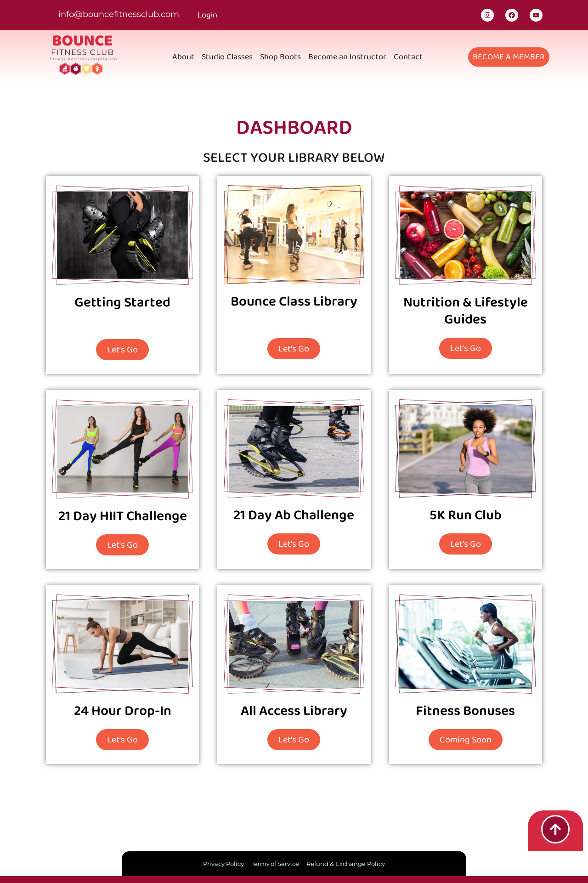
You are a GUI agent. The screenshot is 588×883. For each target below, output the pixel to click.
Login (207, 15)
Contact (408, 57)
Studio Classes (227, 57)
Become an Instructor (347, 57)
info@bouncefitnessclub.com (119, 14)
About (183, 57)
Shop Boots (280, 57)
